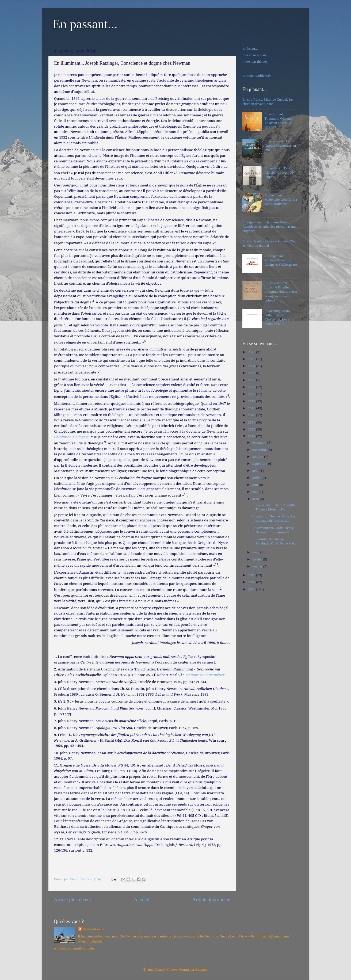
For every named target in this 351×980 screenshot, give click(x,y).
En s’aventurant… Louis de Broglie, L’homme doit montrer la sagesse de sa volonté (281, 292)
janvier (258, 566)
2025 (252, 359)
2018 (252, 408)
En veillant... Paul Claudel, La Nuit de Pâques (278, 172)
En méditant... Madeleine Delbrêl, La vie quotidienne (281, 199)
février (257, 559)
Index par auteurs (255, 55)
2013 (252, 575)
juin (255, 485)
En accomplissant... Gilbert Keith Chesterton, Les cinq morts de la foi (279, 317)
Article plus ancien (211, 900)
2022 (252, 380)
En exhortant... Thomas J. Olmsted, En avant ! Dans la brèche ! (279, 121)
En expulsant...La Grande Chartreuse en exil (280, 145)
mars (256, 552)
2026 (252, 352)
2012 (252, 582)
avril (256, 499)
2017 (252, 415)
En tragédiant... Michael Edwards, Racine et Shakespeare (281, 260)
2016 (252, 422)
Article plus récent (73, 900)
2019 (252, 401)
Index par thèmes (255, 61)
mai (255, 492)
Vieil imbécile (94, 929)
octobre (258, 457)
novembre (260, 450)
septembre (260, 464)
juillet (257, 478)
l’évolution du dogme (71, 437)
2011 (252, 589)
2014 (252, 436)
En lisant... (250, 49)
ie (217, 590)
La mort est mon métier (205, 675)
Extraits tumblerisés (257, 76)
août (256, 470)
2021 (252, 387)
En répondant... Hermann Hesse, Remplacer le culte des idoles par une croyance (269, 226)
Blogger (201, 969)
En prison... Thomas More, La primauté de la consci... (273, 518)
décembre (260, 442)
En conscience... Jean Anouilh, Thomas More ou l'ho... (274, 507)
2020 (252, 394)
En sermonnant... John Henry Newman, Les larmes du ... (273, 530)
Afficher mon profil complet (74, 948)
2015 (252, 429)
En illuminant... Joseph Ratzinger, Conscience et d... (274, 541)
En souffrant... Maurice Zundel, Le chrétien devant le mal (268, 102)
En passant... (85, 24)
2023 (252, 373)
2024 (252, 366)
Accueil (142, 900)
